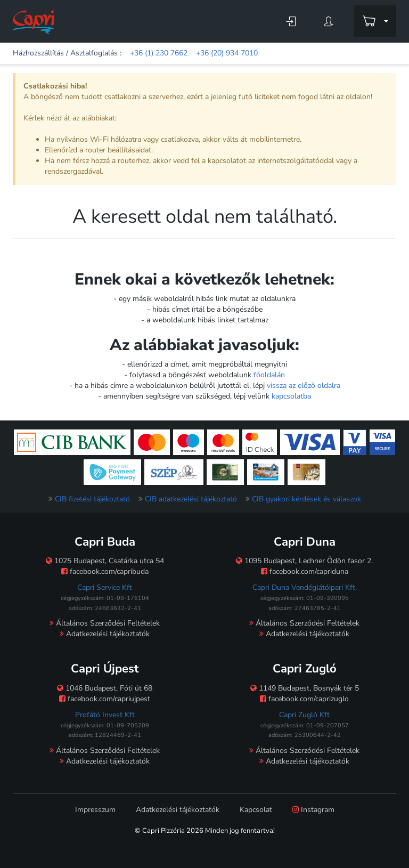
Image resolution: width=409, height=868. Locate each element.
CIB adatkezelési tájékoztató (191, 499)
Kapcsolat (256, 810)
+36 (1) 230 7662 (159, 53)
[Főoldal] (34, 22)
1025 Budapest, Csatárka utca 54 (105, 561)
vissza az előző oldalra (304, 386)
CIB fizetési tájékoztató (92, 499)
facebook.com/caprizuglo (304, 699)
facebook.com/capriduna (305, 571)
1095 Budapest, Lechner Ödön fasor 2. (304, 561)
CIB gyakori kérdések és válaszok (306, 499)
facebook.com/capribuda (105, 571)
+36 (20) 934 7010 (227, 53)
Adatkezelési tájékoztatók (105, 634)
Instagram (313, 810)
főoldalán (269, 375)
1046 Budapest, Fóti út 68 (105, 688)
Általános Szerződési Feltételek (105, 623)
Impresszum (95, 810)
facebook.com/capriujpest (105, 699)
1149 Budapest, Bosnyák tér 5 (305, 688)
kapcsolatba (291, 396)
